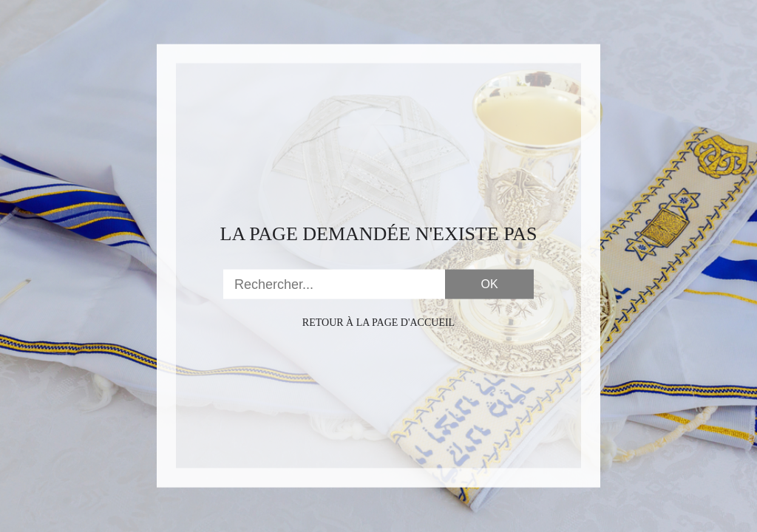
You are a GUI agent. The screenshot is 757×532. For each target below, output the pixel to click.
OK (489, 284)
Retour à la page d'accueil (378, 323)
